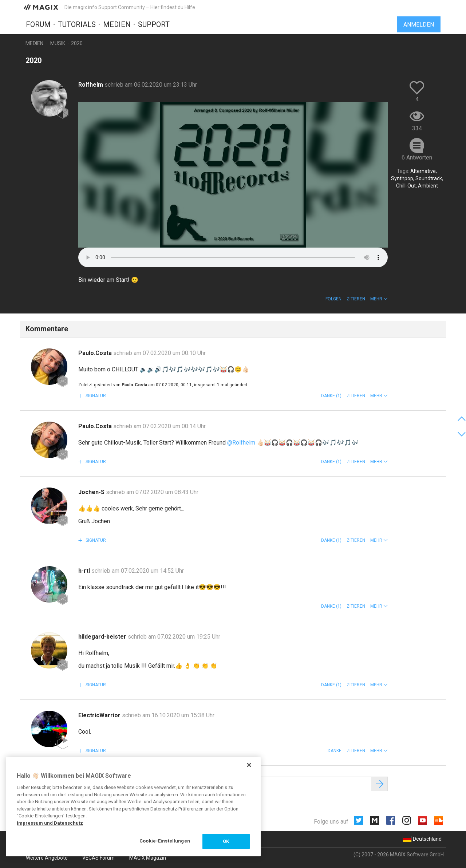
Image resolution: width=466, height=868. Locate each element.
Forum (38, 24)
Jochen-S (92, 492)
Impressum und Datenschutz (50, 823)
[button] (379, 299)
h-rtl (85, 571)
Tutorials (77, 24)
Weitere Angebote (47, 858)
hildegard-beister (103, 637)
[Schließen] (249, 765)
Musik (58, 43)
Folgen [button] (333, 299)
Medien (117, 24)
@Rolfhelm (241, 443)
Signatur (95, 396)
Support (154, 24)
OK (226, 841)
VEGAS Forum (98, 858)
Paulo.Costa (96, 353)
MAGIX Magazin (148, 858)
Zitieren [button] (356, 299)
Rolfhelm (91, 85)
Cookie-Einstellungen (165, 841)
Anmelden (419, 25)
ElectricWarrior (100, 715)
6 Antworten (417, 157)
